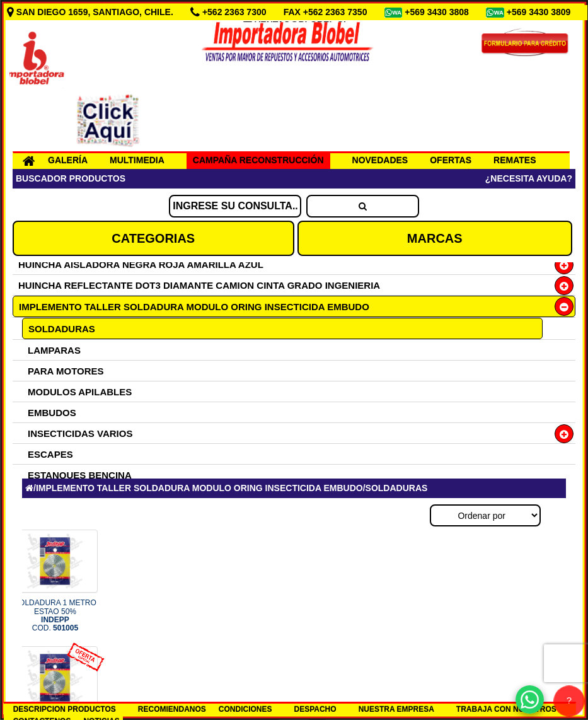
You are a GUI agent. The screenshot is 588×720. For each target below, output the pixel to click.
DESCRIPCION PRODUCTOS (65, 709)
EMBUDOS (52, 413)
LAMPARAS (54, 350)
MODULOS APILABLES (80, 392)
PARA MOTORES (66, 371)
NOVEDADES (380, 160)
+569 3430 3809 (540, 12)
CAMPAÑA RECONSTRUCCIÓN (258, 160)
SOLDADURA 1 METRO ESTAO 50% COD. (55, 615)
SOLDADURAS (62, 329)
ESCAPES (50, 454)
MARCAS (435, 238)
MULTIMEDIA (137, 160)
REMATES (515, 160)
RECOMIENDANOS (172, 709)
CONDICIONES (245, 709)
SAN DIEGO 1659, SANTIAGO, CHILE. (91, 12)
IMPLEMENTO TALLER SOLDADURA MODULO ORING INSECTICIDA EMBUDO (194, 307)
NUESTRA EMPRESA (396, 709)
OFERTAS (451, 160)
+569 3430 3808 (438, 12)
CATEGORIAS (153, 238)
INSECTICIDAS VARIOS (80, 433)
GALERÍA (68, 160)
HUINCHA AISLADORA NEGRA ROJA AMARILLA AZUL (141, 264)
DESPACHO (315, 709)
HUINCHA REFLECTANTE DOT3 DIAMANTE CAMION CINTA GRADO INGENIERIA (199, 285)
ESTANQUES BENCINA (80, 475)
